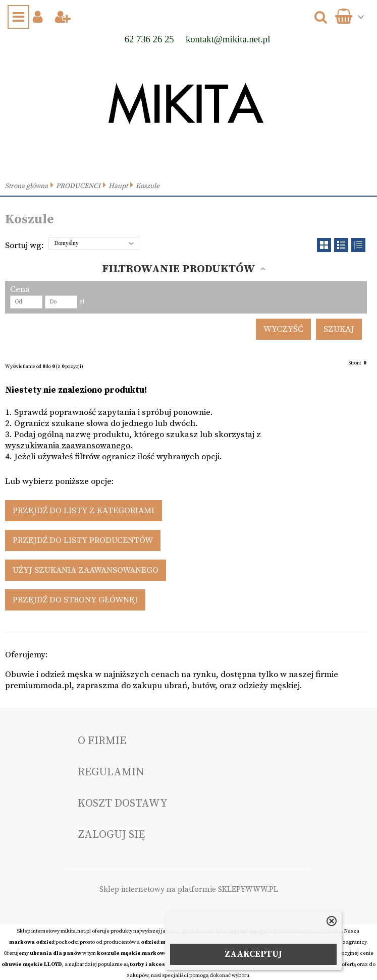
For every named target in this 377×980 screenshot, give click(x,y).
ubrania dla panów (56, 953)
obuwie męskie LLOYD (32, 964)
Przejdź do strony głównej (75, 600)
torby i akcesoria (153, 964)
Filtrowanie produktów (179, 269)
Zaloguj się (111, 835)
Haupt (118, 186)
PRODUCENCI (78, 186)
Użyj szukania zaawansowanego (86, 570)
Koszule (148, 186)
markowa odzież (32, 942)
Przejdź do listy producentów (83, 540)
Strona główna (26, 186)
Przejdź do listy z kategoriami (84, 511)
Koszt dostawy (123, 803)
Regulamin (111, 772)
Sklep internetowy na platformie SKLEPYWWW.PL (189, 890)
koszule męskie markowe (132, 953)
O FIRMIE (102, 741)
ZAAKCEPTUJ (254, 954)
